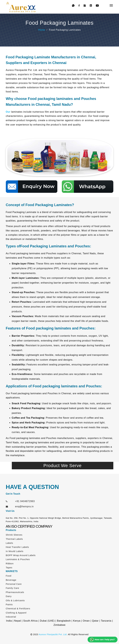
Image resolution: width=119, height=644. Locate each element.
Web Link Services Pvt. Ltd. (74, 639)
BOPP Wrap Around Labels (21, 555)
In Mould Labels (15, 551)
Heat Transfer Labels (17, 547)
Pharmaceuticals (15, 592)
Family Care (13, 588)
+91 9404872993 (25, 501)
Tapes (9, 568)
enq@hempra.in (24, 506)
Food (9, 576)
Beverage (11, 580)
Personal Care (14, 584)
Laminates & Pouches (18, 559)
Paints (9, 604)
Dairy (9, 596)
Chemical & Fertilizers (18, 608)
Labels (9, 543)
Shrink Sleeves (14, 535)
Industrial (11, 617)
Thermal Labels (14, 539)
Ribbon (10, 563)
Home (42, 30)
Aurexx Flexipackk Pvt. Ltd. (53, 634)
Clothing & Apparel (16, 613)
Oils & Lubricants (15, 600)
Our (8, 112)
